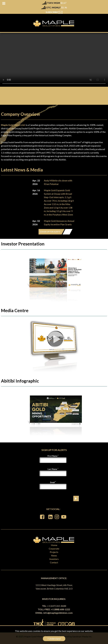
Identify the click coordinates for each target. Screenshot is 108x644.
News (54, 555)
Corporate (54, 549)
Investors (54, 559)
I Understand (54, 639)
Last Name (52, 469)
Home (54, 545)
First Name (52, 456)
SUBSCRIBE (54, 12)
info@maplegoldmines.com (58, 613)
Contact (54, 562)
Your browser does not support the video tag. (54, 60)
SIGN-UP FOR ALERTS (50, 232)
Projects (54, 552)
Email (52, 482)
